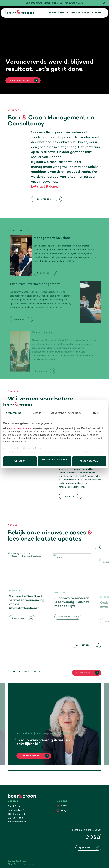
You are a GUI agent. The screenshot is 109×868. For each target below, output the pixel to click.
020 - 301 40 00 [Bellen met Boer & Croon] (15, 818)
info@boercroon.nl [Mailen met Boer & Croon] (17, 822)
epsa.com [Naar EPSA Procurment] (85, 848)
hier (57, 3)
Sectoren (63, 13)
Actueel (86, 13)
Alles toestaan (89, 461)
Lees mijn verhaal (30, 756)
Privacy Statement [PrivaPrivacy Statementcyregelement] (15, 864)
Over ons (97, 13)
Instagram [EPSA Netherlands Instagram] (65, 810)
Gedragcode (29, 864)
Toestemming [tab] (13, 413)
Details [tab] (37, 413)
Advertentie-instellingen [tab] (66, 413)
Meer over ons (43, 199)
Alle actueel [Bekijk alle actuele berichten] (83, 645)
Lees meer (68, 496)
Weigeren (20, 461)
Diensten (51, 13)
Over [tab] (96, 413)
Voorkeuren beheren (55, 461)
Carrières (75, 13)
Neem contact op (19, 81)
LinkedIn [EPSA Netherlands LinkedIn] (64, 805)
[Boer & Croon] (20, 14)
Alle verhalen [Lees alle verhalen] (83, 673)
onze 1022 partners (21, 428)
